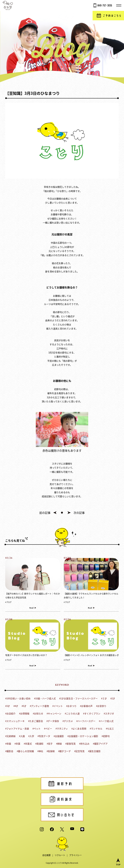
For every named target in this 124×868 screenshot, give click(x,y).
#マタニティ (62, 728)
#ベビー (48, 728)
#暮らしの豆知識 (25, 751)
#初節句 (106, 736)
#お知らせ (38, 713)
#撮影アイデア (100, 744)
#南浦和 (39, 744)
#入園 (22, 736)
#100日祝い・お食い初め (18, 698)
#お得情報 (24, 713)
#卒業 (17, 744)
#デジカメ (68, 721)
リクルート (60, 855)
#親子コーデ (64, 751)
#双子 (50, 744)
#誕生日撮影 (94, 751)
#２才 (104, 698)
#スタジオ (109, 713)
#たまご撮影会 (36, 721)
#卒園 (8, 744)
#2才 (113, 698)
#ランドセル (96, 728)
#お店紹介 (10, 713)
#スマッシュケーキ (15, 721)
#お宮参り (101, 706)
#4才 (16, 706)
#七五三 (110, 728)
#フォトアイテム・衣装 (17, 728)
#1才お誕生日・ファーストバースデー (78, 698)
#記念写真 (79, 751)
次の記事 (79, 513)
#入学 (31, 736)
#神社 (40, 751)
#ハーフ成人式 (106, 721)
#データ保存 (53, 721)
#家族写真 (70, 744)
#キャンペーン (54, 713)
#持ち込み (84, 744)
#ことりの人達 (72, 713)
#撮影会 (9, 751)
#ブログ (8, 602)
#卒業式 (28, 744)
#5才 (24, 706)
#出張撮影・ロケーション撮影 (83, 736)
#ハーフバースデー (86, 721)
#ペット (37, 728)
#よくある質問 (79, 728)
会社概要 (46, 855)
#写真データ (44, 736)
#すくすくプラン (92, 713)
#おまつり (71, 706)
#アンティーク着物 (39, 706)
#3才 (8, 706)
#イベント (58, 706)
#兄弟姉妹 (10, 736)
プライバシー (75, 855)
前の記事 (45, 513)
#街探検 (51, 751)
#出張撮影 (59, 736)
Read (31, 608)
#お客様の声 (86, 706)
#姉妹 (59, 744)
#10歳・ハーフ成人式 (45, 698)
